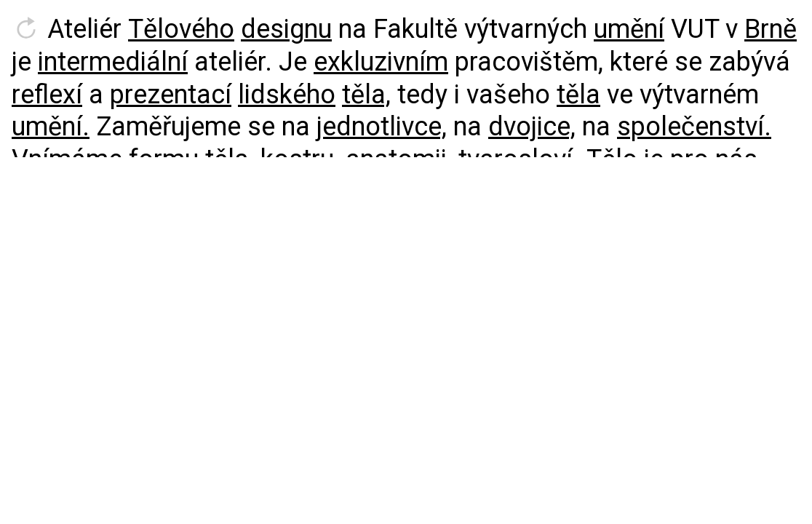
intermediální (113, 62)
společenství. (694, 127)
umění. (51, 127)
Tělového (181, 29)
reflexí (47, 95)
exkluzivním (381, 62)
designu (286, 29)
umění (629, 29)
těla (578, 95)
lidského (287, 95)
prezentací (171, 95)
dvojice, (532, 127)
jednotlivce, (382, 127)
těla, (366, 95)
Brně (771, 29)
